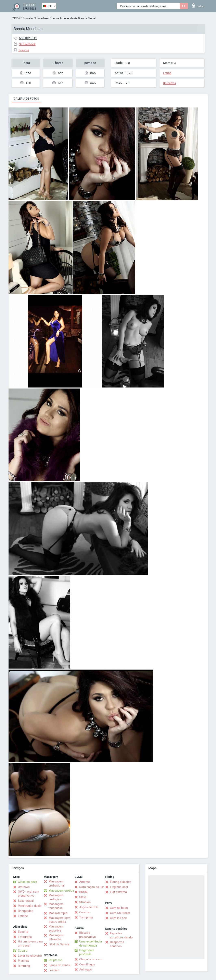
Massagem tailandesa (56, 906)
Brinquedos (26, 911)
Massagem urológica (56, 897)
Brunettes (169, 83)
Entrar (198, 5)
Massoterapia (58, 913)
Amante (85, 882)
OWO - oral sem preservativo (28, 894)
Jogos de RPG (89, 907)
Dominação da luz (91, 887)
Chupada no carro (91, 959)
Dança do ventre (60, 965)
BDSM (83, 892)
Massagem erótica (61, 891)
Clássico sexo (28, 882)
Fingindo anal (119, 887)
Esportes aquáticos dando (121, 935)
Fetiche (23, 916)
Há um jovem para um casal (30, 944)
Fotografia (25, 937)
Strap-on (85, 902)
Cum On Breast (120, 913)
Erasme (55, 18)
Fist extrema (118, 892)
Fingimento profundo (87, 952)
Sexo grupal (26, 901)
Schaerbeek (42, 18)
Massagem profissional (57, 883)
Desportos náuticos (117, 944)
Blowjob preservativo (88, 935)
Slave (83, 897)
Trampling (86, 917)
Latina (167, 73)
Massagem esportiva (56, 928)
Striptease (55, 960)
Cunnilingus (87, 964)
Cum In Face (118, 918)
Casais (23, 951)
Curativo (85, 912)
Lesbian (54, 970)
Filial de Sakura (59, 944)
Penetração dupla (30, 906)
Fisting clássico (121, 882)
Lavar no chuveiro (30, 956)
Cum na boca (119, 908)
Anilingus (86, 969)
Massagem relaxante (56, 937)
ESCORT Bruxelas (23, 18)
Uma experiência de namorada (91, 944)
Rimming (24, 966)
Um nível (24, 887)
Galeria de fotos (26, 99)
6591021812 (28, 38)
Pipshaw (24, 961)
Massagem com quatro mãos (60, 920)
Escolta (23, 932)
